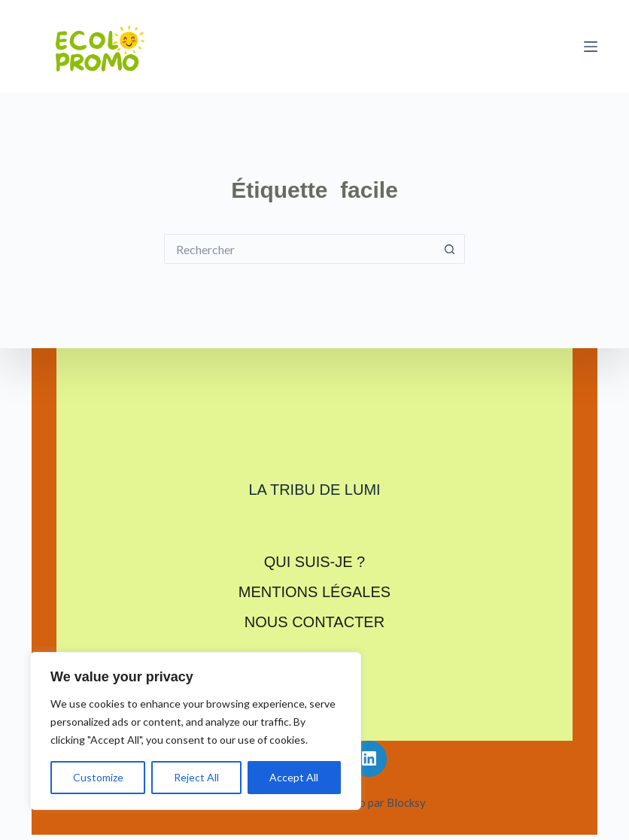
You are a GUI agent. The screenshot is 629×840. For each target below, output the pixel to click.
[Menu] (591, 47)
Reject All (196, 777)
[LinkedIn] (369, 759)
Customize (98, 777)
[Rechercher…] (299, 249)
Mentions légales (314, 592)
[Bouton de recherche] (450, 249)
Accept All (294, 777)
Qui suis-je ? (314, 562)
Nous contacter (314, 622)
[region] (196, 731)
